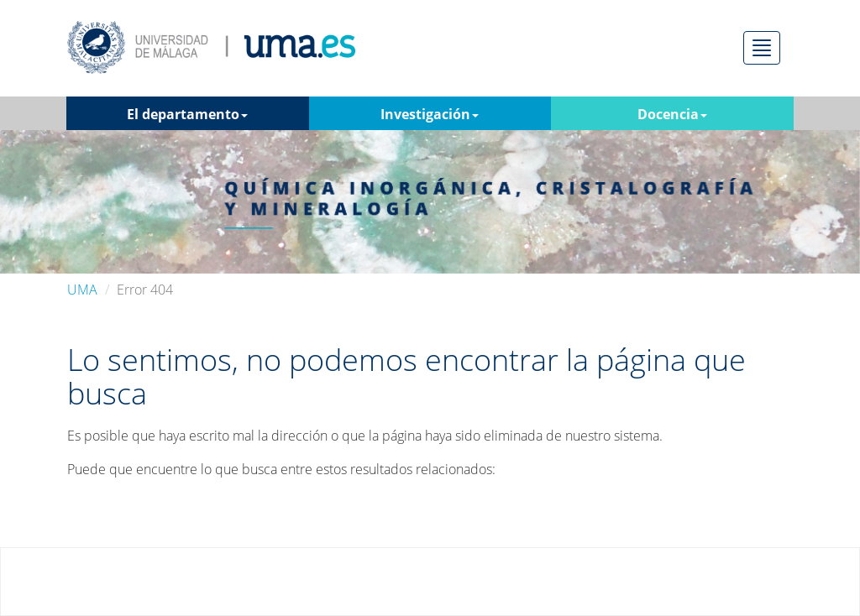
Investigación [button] (430, 114)
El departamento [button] (187, 114)
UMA (82, 290)
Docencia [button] (672, 114)
